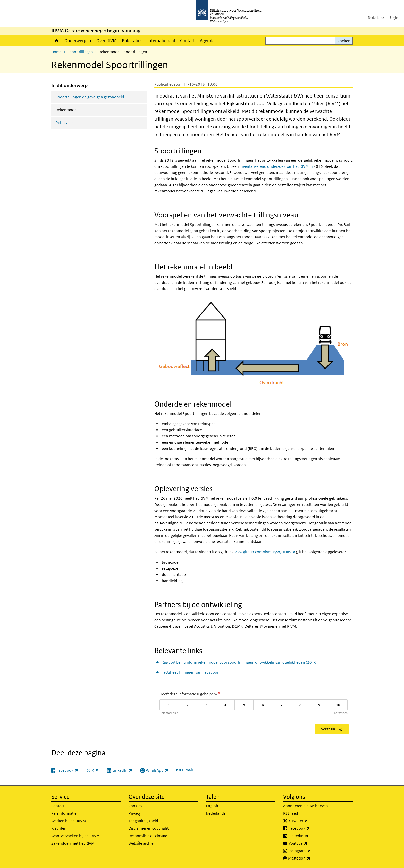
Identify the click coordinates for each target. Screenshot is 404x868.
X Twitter (310, 821)
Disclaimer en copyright (149, 828)
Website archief (142, 843)
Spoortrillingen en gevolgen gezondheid (90, 97)
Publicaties (132, 41)
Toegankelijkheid (143, 821)
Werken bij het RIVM (69, 821)
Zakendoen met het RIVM (73, 843)
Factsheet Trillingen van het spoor (190, 672)
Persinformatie (64, 813)
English (395, 18)
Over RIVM (107, 41)
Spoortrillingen (80, 52)
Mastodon (310, 858)
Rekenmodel (80, 109)
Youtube (309, 843)
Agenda (207, 41)
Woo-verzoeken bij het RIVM (75, 836)
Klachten (59, 828)
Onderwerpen (78, 41)
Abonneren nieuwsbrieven (306, 806)
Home (57, 41)
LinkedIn (310, 836)
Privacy (135, 813)
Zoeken (344, 41)
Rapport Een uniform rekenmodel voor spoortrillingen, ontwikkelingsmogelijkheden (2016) (240, 662)
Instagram (311, 851)
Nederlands (376, 18)
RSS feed (291, 813)
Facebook (311, 828)
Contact (187, 41)
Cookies (135, 806)
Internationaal (161, 41)
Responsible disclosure (148, 836)
